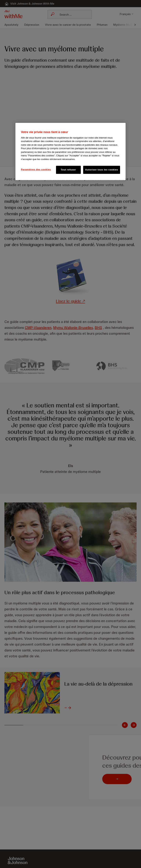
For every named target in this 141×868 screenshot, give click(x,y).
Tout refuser (68, 170)
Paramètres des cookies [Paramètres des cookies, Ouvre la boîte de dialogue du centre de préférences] (36, 169)
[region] (70, 151)
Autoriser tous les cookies (102, 170)
